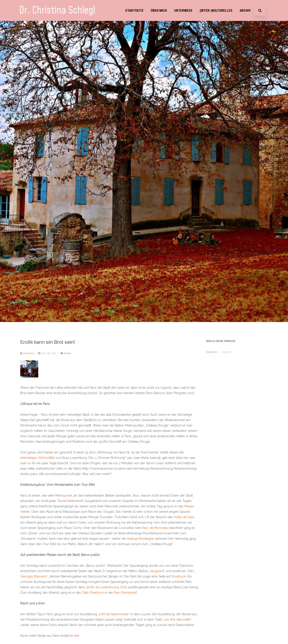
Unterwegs (183, 11)
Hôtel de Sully (184, 517)
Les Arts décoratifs (177, 620)
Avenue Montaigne (140, 539)
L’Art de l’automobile (114, 614)
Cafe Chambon (93, 593)
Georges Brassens (34, 576)
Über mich (159, 11)
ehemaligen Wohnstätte (37, 458)
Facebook (179, 576)
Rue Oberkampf (125, 593)
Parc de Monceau (155, 528)
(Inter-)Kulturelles (216, 11)
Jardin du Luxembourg (102, 587)
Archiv (245, 11)
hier (77, 636)
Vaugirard (157, 571)
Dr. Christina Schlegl (57, 10)
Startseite (134, 11)
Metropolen (64, 495)
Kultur (68, 353)
